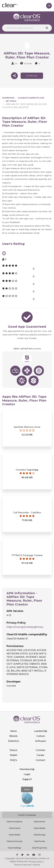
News (14, 731)
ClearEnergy (40, 835)
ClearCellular (39, 828)
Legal (27, 774)
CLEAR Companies (27, 815)
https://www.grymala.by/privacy (25, 627)
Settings (11, 101)
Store (27, 789)
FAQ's (14, 760)
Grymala (36, 349)
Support (27, 779)
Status (13, 750)
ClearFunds (40, 841)
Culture (41, 736)
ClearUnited (15, 828)
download (32, 76)
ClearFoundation (14, 822)
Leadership (41, 731)
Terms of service (23, 865)
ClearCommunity (15, 841)
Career (40, 755)
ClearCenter (39, 822)
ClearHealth (14, 835)
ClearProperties (39, 848)
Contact (40, 760)
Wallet (14, 755)
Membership (27, 769)
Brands (13, 736)
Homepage (8, 98)
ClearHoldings (14, 848)
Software (40, 741)
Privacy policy (35, 862)
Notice (37, 865)
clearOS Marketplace (31, 98)
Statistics (14, 741)
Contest (40, 750)
